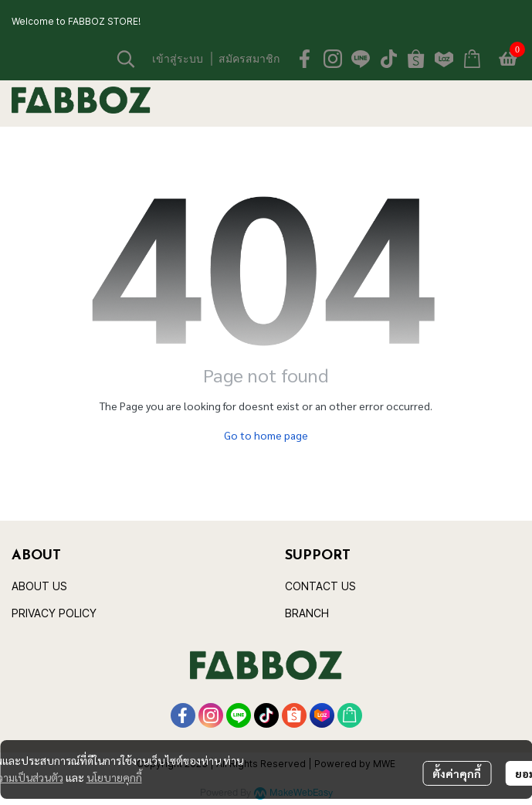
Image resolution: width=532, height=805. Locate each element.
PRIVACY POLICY (54, 613)
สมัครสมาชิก (249, 58)
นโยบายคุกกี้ (114, 777)
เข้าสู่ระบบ (178, 58)
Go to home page (266, 435)
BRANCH (307, 613)
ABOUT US (39, 586)
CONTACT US (320, 586)
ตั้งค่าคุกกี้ (457, 773)
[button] (126, 59)
